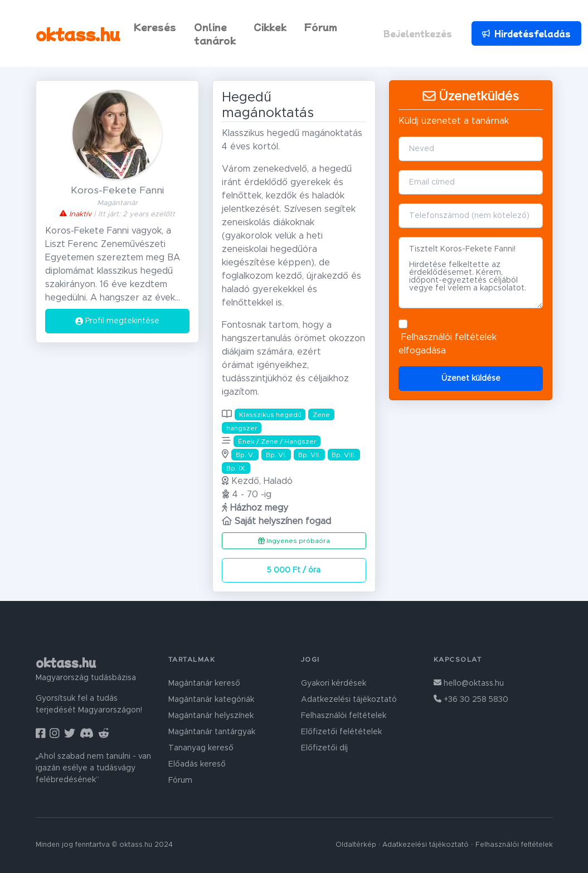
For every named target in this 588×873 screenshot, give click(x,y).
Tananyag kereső (201, 748)
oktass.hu (78, 33)
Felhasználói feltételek (449, 337)
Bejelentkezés (418, 33)
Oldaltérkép (356, 845)
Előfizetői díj (324, 748)
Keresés (155, 27)
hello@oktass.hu (469, 683)
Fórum (321, 27)
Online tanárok (215, 33)
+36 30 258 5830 (471, 700)
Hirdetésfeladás (525, 33)
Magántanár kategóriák (211, 700)
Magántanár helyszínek (211, 716)
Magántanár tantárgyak (212, 732)
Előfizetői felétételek (341, 732)
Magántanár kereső (204, 683)
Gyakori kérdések (334, 683)
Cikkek (270, 27)
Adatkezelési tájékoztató (349, 700)
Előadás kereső (197, 764)
